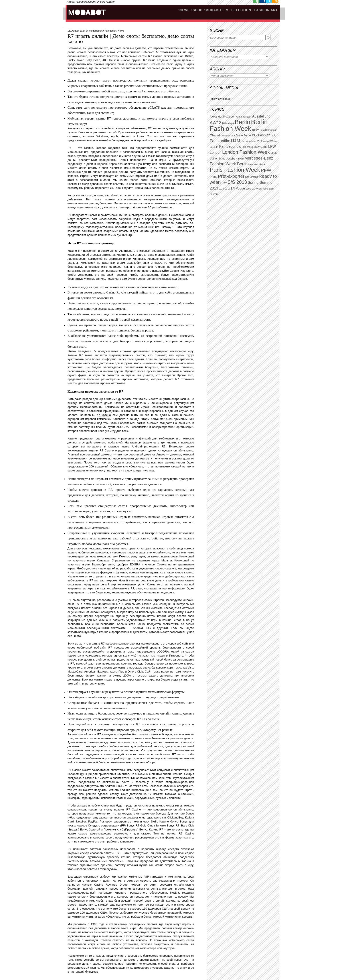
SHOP (198, 10)
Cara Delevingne (268, 130)
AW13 (216, 123)
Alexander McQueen (222, 117)
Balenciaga (228, 123)
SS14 (230, 188)
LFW (272, 147)
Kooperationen (86, 2)
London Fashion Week (246, 152)
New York (254, 164)
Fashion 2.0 (267, 135)
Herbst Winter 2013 (251, 141)
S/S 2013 (237, 182)
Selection (241, 10)
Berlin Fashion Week (239, 125)
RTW (224, 183)
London (216, 153)
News (121, 31)
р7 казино (104, 415)
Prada (214, 177)
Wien (259, 189)
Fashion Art (266, 10)
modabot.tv (217, 10)
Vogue (240, 188)
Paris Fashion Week (235, 170)
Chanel (215, 135)
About (72, 2)
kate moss (247, 147)
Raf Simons (252, 177)
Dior (255, 136)
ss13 (221, 189)
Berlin (242, 122)
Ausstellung (261, 116)
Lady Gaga (260, 147)
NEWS (185, 10)
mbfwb (240, 159)
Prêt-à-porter (231, 176)
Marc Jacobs (227, 159)
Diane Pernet (244, 136)
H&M (236, 141)
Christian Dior (228, 136)
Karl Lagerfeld (230, 147)
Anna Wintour (244, 117)
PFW (266, 170)
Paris (262, 164)
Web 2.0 (251, 189)
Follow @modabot (220, 99)
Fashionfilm (220, 141)
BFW (255, 130)
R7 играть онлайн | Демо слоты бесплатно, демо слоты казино (131, 39)
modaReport (96, 31)
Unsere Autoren (106, 2)
